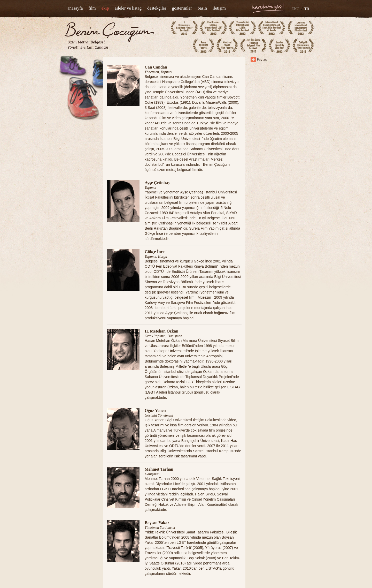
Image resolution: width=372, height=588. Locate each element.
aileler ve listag (128, 8)
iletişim (219, 8)
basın (202, 8)
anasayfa (75, 8)
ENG (296, 9)
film (92, 8)
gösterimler (182, 8)
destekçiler (157, 8)
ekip (105, 8)
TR (307, 9)
